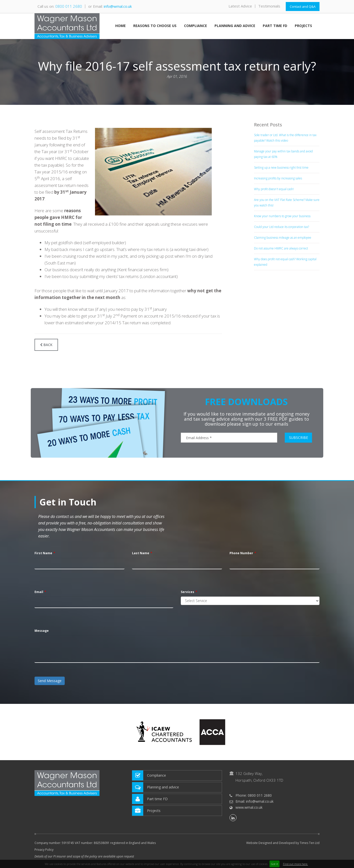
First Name (43, 553)
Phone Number (241, 553)
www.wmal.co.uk (249, 807)
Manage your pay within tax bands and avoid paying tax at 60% (283, 154)
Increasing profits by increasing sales (278, 178)
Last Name (141, 553)
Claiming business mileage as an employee (283, 238)
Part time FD (275, 26)
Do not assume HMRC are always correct (281, 248)
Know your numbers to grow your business (282, 216)
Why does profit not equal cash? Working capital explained (285, 262)
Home (120, 26)
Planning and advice (235, 26)
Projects (303, 26)
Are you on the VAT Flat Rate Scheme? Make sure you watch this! (287, 203)
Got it (274, 864)
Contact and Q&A (303, 7)
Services (187, 592)
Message (42, 631)
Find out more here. (295, 864)
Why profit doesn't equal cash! (274, 189)
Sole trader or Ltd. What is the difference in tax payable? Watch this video (285, 138)
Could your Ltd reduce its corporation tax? (281, 227)
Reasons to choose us (155, 26)
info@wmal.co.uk (118, 6)
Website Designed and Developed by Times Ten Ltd (283, 843)
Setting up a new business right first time (281, 168)
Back (46, 345)
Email (39, 592)
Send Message (50, 681)
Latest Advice (240, 6)
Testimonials (269, 6)
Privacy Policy (44, 850)
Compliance (195, 26)
